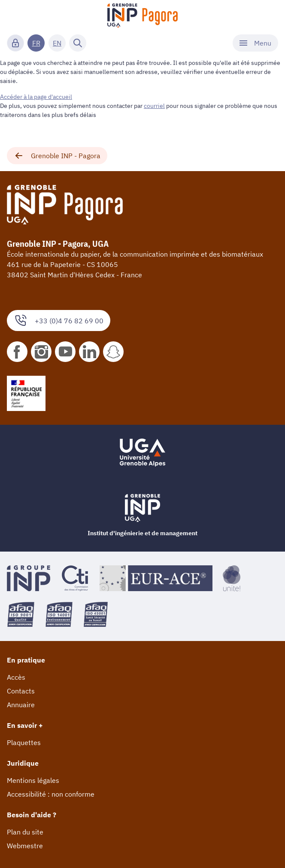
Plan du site (25, 832)
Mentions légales (33, 780)
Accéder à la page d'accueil (36, 97)
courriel (154, 106)
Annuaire (21, 705)
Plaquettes (24, 742)
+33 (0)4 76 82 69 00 (59, 321)
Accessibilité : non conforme (51, 794)
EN (57, 43)
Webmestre (25, 846)
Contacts (21, 691)
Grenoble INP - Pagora (57, 156)
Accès (16, 677)
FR (36, 43)
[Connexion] (15, 43)
